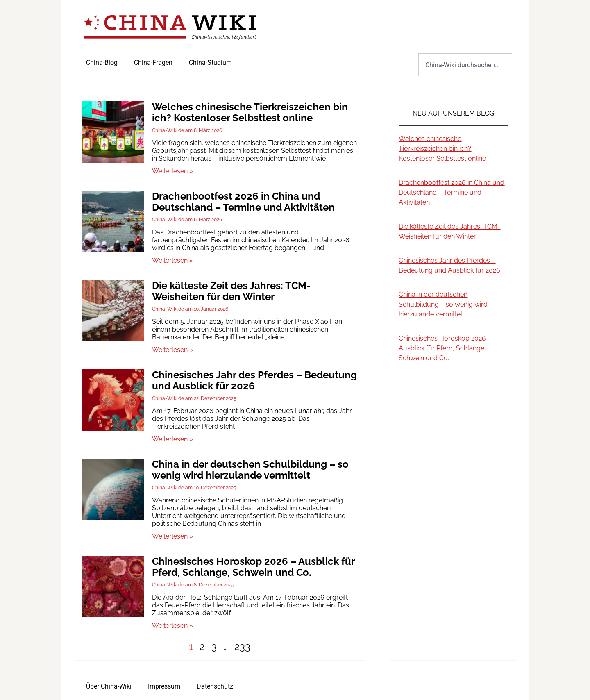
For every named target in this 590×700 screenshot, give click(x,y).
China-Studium (210, 62)
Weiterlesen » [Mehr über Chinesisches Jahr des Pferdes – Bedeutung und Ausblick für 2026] (172, 439)
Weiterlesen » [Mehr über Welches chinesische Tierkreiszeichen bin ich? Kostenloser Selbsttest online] (172, 171)
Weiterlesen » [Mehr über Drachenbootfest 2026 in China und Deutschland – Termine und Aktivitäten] (172, 260)
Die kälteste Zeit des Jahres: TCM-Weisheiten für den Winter (231, 291)
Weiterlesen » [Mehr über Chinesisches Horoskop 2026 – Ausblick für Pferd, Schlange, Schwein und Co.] (172, 626)
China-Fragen (153, 62)
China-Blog (102, 62)
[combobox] (465, 65)
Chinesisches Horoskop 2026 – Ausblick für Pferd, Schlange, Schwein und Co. (253, 567)
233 (242, 647)
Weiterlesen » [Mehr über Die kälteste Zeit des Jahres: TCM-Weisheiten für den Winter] (172, 350)
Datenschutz (215, 686)
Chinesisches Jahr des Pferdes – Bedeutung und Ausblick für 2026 (254, 380)
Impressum (164, 686)
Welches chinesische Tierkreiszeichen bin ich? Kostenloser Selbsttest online (250, 112)
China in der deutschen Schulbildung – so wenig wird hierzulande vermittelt (250, 470)
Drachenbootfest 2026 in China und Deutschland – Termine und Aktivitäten (243, 202)
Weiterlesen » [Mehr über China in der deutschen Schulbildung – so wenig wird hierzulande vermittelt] (172, 536)
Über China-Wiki (109, 686)
